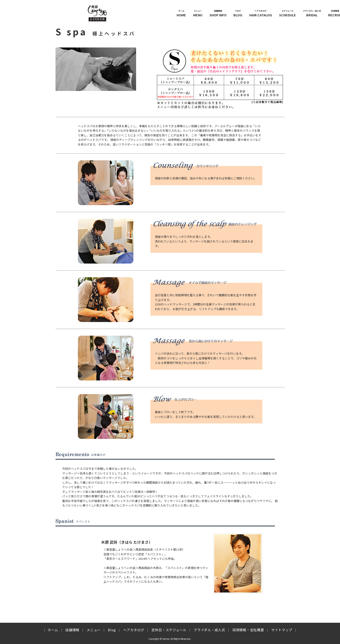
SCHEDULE (288, 13)
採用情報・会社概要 (248, 630)
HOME (181, 13)
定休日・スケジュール (169, 630)
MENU (198, 13)
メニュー (94, 630)
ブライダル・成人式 (209, 630)
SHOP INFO (218, 13)
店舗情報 (72, 630)
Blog (112, 630)
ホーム (53, 630)
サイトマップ (282, 630)
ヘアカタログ (134, 630)
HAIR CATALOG (261, 13)
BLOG (238, 13)
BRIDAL (312, 13)
